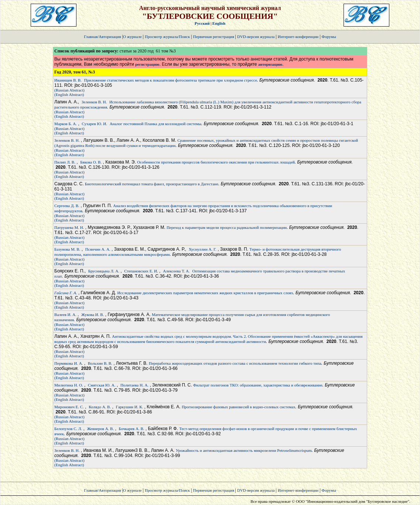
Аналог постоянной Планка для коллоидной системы (156, 124)
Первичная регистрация (214, 37)
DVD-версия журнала (256, 37)
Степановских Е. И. (141, 271)
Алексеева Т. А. (176, 271)
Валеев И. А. (65, 315)
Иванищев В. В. (68, 80)
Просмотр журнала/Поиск (167, 37)
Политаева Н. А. (134, 385)
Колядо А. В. (100, 407)
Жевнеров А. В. (101, 429)
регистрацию (147, 64)
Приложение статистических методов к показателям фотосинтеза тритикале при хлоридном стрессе (171, 80)
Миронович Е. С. (69, 407)
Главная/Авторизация (102, 37)
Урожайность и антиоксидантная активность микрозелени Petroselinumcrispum (244, 450)
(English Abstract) (69, 95)
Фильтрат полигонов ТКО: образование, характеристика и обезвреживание (258, 385)
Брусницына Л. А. (104, 271)
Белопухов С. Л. (68, 429)
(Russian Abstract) (69, 90)
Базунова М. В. (67, 249)
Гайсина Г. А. (66, 293)
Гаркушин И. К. (130, 407)
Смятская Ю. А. (102, 385)
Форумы (329, 37)
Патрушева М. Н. (69, 227)
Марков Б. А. (66, 124)
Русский (202, 23)
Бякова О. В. (91, 162)
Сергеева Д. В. (67, 206)
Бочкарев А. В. (132, 429)
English (219, 23)
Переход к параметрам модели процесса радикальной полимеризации (227, 227)
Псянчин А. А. (98, 249)
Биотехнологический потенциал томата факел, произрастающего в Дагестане (152, 184)
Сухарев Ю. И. (94, 124)
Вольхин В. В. (100, 363)
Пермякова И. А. (69, 363)
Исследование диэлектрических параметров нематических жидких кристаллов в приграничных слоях (205, 293)
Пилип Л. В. (65, 162)
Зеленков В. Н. (94, 102)
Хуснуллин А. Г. (203, 249)
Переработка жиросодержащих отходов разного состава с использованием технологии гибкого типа (235, 363)
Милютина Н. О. (69, 385)
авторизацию (270, 64)
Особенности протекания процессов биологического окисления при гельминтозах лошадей (216, 162)
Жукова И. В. (93, 315)
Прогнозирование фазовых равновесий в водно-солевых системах (239, 407)
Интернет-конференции (298, 37)
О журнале (132, 37)
